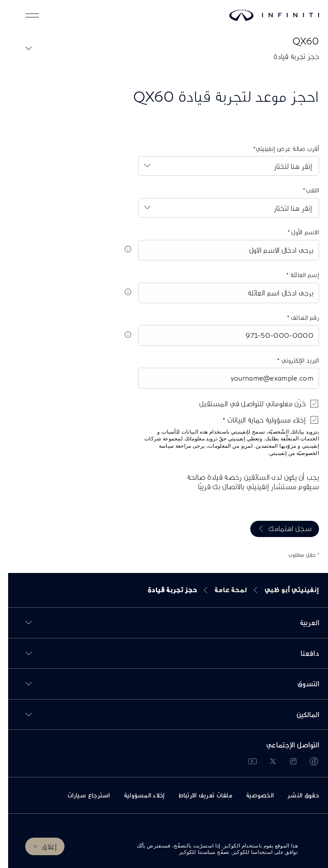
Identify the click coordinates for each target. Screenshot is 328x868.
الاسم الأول (296, 232)
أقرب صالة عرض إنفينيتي (279, 149)
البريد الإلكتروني (291, 360)
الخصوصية (252, 795)
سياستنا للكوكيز (189, 852)
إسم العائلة (296, 275)
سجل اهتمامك (282, 528)
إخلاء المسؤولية (136, 795)
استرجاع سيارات (81, 795)
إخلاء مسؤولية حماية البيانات (258, 420)
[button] (24, 15)
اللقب (304, 190)
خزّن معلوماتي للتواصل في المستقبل (244, 403)
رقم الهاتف (296, 317)
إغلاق (41, 846)
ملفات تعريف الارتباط (197, 795)
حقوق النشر (295, 795)
